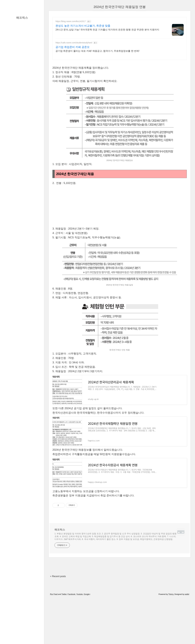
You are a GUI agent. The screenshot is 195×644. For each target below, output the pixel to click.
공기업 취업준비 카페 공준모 (73, 47)
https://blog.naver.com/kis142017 (71, 21)
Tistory (171, 635)
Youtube (80, 635)
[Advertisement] (120, 83)
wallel (187, 635)
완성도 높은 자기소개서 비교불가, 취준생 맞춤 (83, 26)
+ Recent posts (58, 617)
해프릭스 (22, 18)
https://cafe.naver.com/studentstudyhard (74, 43)
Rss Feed (54, 635)
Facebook (72, 635)
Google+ (87, 635)
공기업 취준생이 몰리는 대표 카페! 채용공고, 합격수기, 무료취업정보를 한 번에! (97, 51)
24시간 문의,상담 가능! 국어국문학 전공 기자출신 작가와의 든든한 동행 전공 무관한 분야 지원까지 (107, 30)
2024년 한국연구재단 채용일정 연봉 (120, 7)
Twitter (64, 635)
